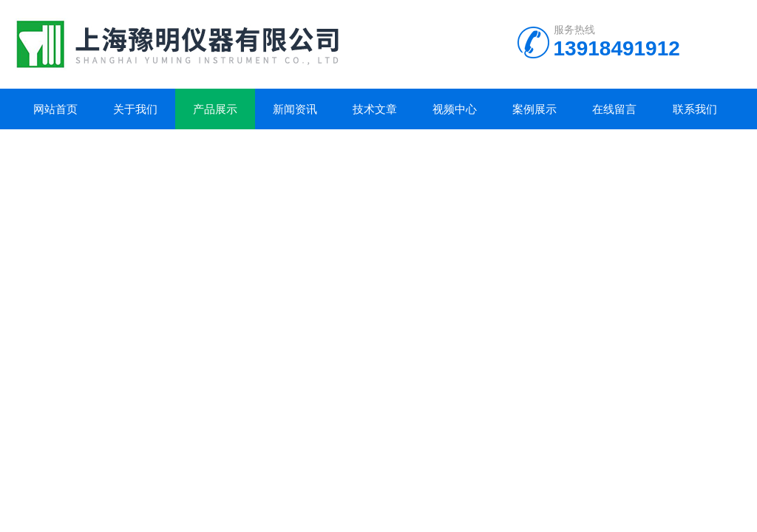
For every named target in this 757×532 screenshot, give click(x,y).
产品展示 (215, 109)
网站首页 (55, 109)
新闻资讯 (295, 109)
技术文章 (375, 109)
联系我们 (695, 109)
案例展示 (534, 109)
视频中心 (455, 109)
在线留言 (614, 109)
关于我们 (135, 109)
